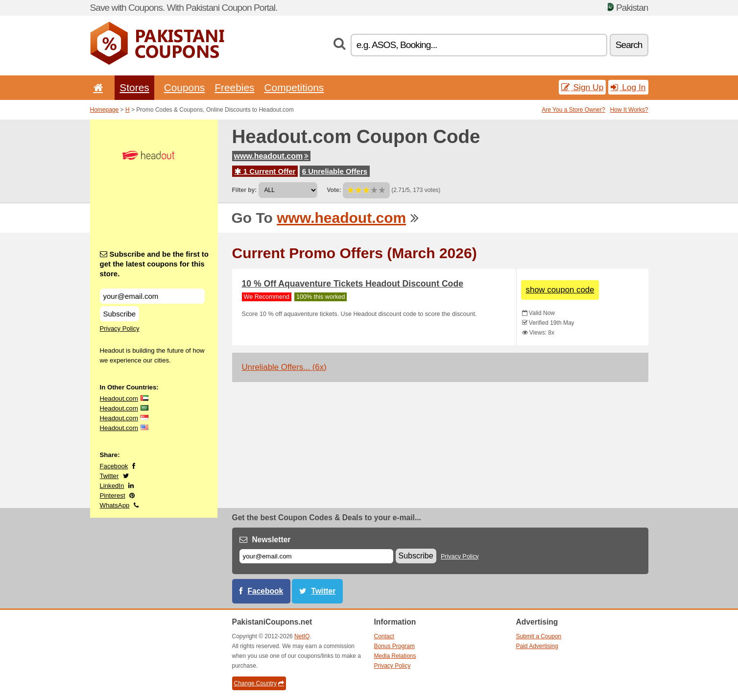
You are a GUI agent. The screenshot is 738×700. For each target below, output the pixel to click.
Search (629, 45)
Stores (134, 87)
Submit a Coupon (539, 636)
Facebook (114, 466)
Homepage (105, 110)
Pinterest (113, 495)
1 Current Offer (265, 171)
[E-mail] (316, 556)
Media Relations (395, 656)
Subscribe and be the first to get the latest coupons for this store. (155, 264)
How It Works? (629, 110)
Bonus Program (394, 646)
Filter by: (245, 190)
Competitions (294, 87)
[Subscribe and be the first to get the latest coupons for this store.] (152, 296)
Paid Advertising (537, 646)
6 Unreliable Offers (335, 171)
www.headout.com (272, 156)
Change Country (259, 683)
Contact (384, 636)
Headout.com (119, 398)
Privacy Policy (120, 328)
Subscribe (120, 314)
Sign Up (583, 87)
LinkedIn (112, 486)
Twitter (109, 476)
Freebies (234, 87)
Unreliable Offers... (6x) (284, 367)
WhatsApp (115, 505)
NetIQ (302, 636)
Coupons (185, 87)
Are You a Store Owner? (573, 110)
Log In (628, 87)
